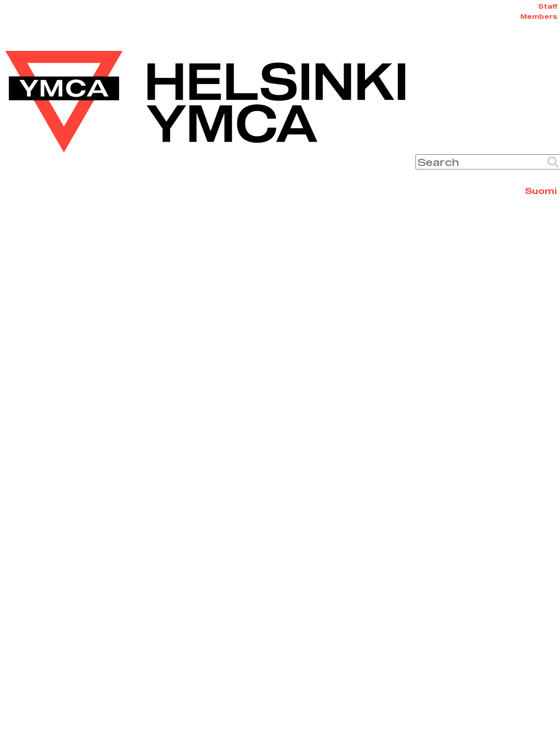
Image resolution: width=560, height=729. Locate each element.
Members (539, 16)
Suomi (541, 191)
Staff (548, 6)
